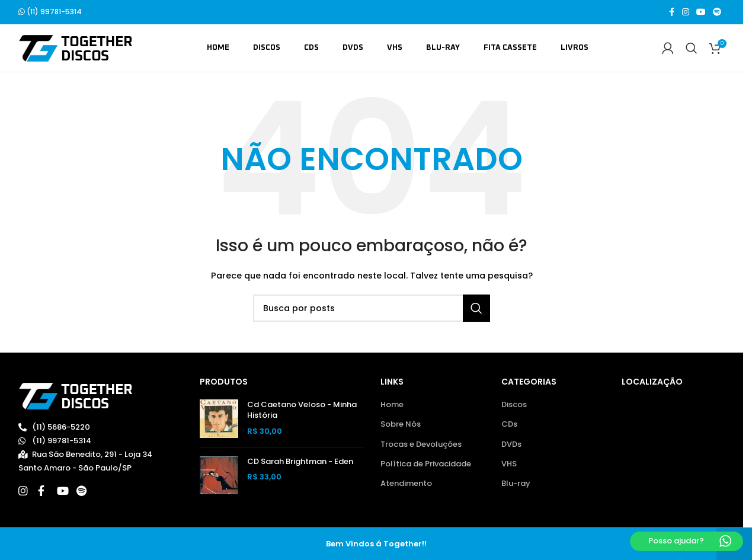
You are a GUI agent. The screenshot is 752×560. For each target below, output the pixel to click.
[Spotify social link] (717, 13)
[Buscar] (692, 49)
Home (392, 405)
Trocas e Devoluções (421, 444)
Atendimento (406, 484)
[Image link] (76, 396)
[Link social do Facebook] (671, 13)
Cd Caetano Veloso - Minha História (302, 411)
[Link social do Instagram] (686, 13)
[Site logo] (76, 48)
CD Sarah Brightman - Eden (300, 462)
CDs (509, 425)
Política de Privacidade (426, 465)
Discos (514, 405)
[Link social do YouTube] (701, 13)
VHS (509, 465)
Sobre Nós (401, 425)
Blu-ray (516, 484)
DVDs (511, 444)
